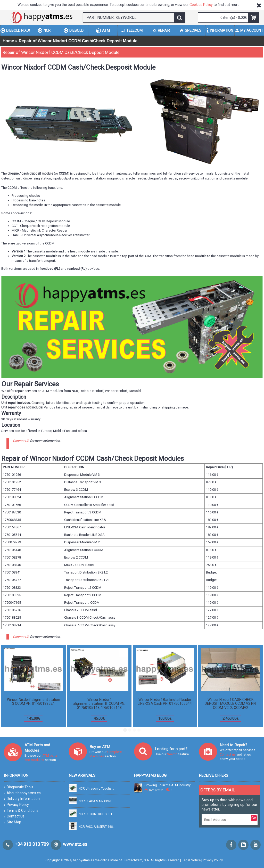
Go (254, 818)
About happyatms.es (22, 793)
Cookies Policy (201, 5)
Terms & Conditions (21, 811)
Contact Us (14, 816)
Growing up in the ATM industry (167, 785)
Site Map (13, 822)
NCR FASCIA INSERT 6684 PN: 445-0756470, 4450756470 (97, 827)
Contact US (21, 441)
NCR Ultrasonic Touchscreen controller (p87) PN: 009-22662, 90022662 (97, 789)
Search (173, 754)
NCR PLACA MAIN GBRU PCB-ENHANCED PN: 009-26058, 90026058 (97, 801)
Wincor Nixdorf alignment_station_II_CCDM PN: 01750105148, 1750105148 (99, 704)
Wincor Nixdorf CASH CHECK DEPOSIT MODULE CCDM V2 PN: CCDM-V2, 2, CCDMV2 (231, 704)
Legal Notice (191, 860)
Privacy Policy (16, 805)
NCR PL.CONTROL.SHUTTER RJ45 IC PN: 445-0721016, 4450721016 (97, 814)
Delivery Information (22, 799)
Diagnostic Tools (19, 787)
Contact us (228, 754)
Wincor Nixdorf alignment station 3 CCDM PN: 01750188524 (34, 702)
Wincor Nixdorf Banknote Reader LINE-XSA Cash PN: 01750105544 (165, 702)
